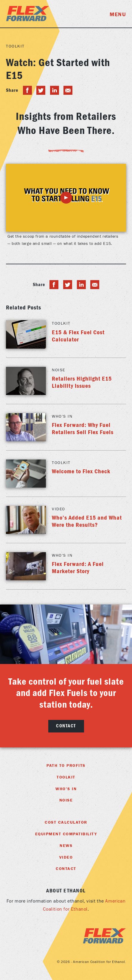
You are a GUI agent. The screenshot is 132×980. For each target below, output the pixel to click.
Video (66, 857)
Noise (66, 800)
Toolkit (15, 46)
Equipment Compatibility (66, 834)
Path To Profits (66, 766)
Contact (66, 726)
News (66, 846)
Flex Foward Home (28, 14)
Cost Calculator (66, 822)
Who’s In (66, 789)
